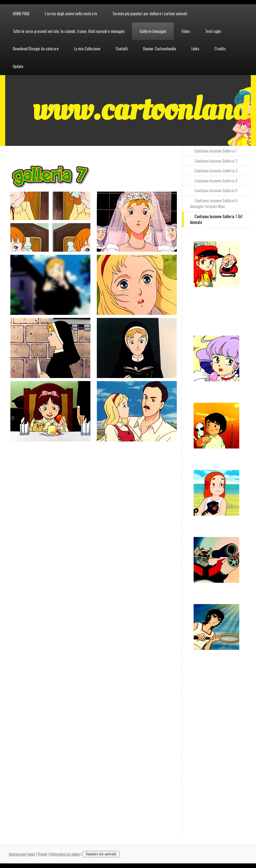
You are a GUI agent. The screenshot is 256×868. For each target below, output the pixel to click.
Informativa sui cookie (65, 854)
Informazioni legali (22, 854)
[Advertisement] (121, 458)
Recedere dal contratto (101, 854)
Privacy (42, 854)
